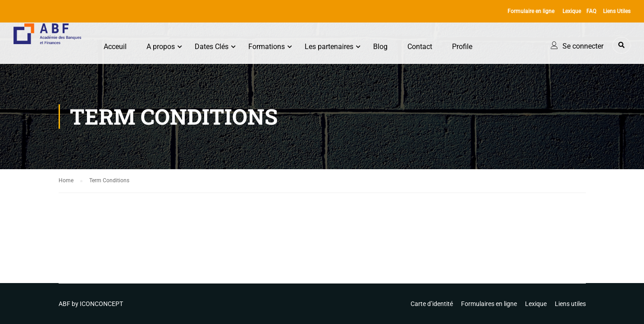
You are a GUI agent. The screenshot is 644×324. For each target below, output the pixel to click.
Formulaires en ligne (489, 304)
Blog (380, 47)
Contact (420, 47)
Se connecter (583, 46)
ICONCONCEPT (101, 304)
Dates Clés (212, 47)
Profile (462, 47)
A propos (161, 47)
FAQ (591, 11)
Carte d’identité (432, 304)
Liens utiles (570, 304)
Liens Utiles (617, 11)
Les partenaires (329, 47)
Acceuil (115, 47)
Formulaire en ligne (531, 11)
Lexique (572, 11)
